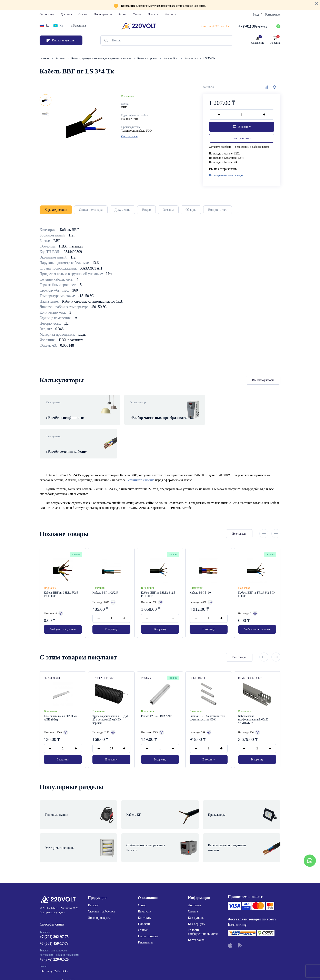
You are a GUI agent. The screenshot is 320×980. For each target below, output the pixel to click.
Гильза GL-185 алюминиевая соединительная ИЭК (207, 707)
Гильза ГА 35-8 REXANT (156, 705)
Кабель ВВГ (171, 58)
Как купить (196, 884)
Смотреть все (129, 136)
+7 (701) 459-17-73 (54, 910)
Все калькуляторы (263, 380)
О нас (142, 871)
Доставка (66, 14)
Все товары (239, 521)
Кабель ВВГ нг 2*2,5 (105, 580)
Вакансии (145, 878)
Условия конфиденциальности (203, 898)
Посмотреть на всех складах (226, 175)
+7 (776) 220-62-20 (54, 926)
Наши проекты (103, 14)
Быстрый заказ (242, 138)
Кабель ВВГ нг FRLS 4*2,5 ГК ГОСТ (257, 582)
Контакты (171, 14)
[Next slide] (276, 521)
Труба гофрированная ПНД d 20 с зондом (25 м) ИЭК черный (110, 709)
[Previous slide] (264, 521)
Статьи (137, 14)
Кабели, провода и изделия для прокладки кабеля (101, 58)
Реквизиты (145, 909)
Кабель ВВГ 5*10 (200, 580)
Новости (153, 14)
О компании (47, 14)
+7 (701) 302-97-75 (54, 903)
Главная (45, 58)
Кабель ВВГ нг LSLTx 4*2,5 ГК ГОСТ (158, 582)
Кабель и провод (148, 58)
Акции (122, 14)
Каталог (61, 58)
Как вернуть (196, 890)
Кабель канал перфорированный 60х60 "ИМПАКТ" (253, 709)
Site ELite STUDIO (185, 971)
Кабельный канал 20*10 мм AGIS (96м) (61, 707)
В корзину (112, 617)
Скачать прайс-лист (102, 878)
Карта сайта (196, 906)
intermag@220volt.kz (54, 937)
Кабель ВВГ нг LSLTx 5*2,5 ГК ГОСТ (61, 582)
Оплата (83, 14)
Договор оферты (99, 884)
